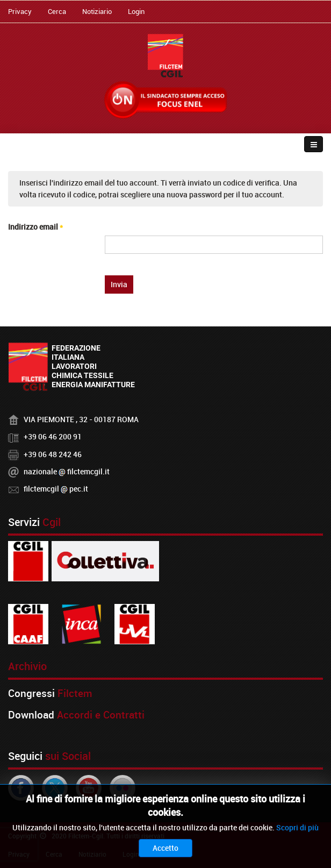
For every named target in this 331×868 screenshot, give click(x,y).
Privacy (20, 11)
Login (136, 11)
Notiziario (97, 11)
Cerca (57, 11)
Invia (119, 284)
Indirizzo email (35, 227)
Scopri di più (297, 827)
